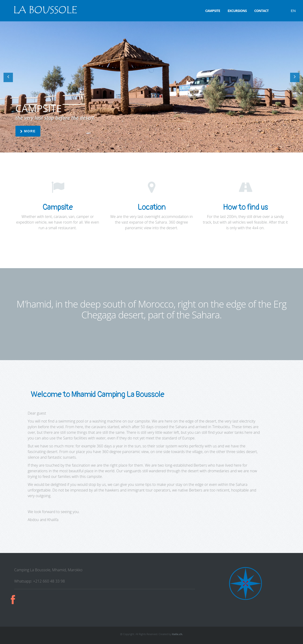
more (28, 131)
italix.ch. (177, 634)
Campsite (213, 11)
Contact (261, 11)
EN (293, 11)
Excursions (237, 11)
